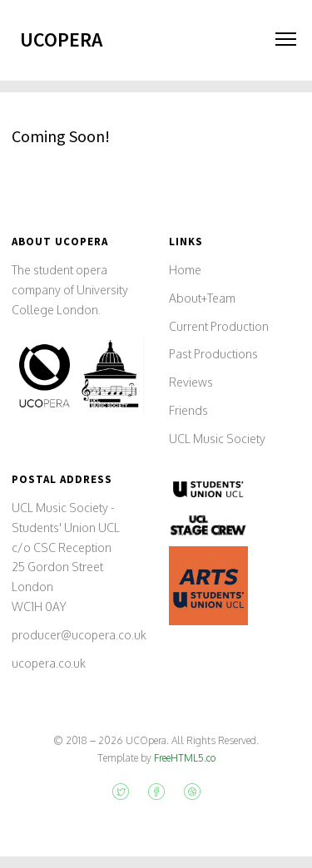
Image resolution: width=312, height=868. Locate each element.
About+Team (202, 298)
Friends (188, 410)
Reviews (191, 382)
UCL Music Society (217, 439)
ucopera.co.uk (49, 663)
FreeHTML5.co (185, 758)
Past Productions (213, 354)
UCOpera (61, 39)
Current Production (219, 326)
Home (185, 270)
